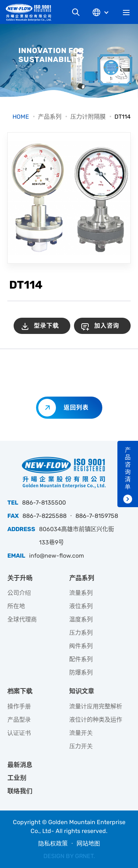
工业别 (17, 778)
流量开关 (81, 733)
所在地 (16, 606)
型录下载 (46, 326)
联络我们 (20, 791)
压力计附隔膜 (88, 117)
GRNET (84, 856)
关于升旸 (20, 578)
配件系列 (81, 659)
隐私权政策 (53, 843)
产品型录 (19, 720)
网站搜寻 (76, 12)
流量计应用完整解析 (96, 706)
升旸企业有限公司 (31, 12)
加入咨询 (107, 326)
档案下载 (20, 691)
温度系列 (81, 619)
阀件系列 (81, 646)
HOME (21, 117)
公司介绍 (19, 593)
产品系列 (50, 117)
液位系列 (81, 606)
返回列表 (76, 407)
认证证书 (19, 733)
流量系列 (81, 593)
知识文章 (82, 691)
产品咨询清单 (128, 468)
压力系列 (81, 633)
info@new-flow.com (56, 556)
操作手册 (19, 706)
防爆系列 (81, 672)
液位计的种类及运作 (96, 720)
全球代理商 (22, 619)
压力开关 (81, 746)
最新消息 (20, 765)
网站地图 (88, 843)
